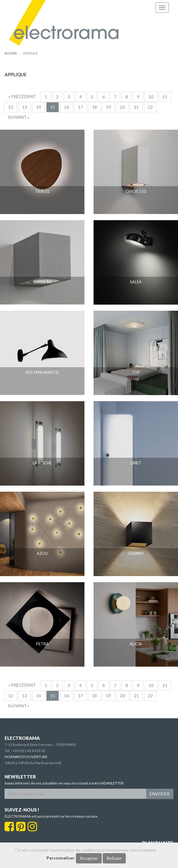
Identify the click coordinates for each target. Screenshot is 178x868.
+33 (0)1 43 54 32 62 (29, 751)
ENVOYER (160, 794)
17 (80, 107)
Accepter (89, 858)
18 (94, 107)
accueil (11, 53)
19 (108, 107)
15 (53, 107)
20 (122, 107)
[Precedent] (22, 97)
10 (151, 97)
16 (67, 107)
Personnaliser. (61, 858)
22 (150, 107)
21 (136, 107)
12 (11, 107)
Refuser (114, 858)
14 (39, 107)
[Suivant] (19, 117)
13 (25, 107)
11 (165, 97)
